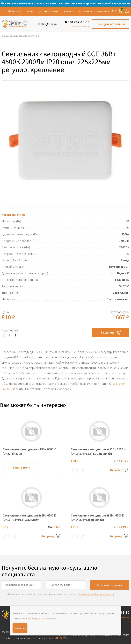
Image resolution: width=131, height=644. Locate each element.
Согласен (20, 628)
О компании (86, 11)
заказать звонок (80, 26)
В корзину (111, 332)
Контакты (69, 11)
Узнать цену (21, 467)
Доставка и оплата (48, 11)
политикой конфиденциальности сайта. (39, 619)
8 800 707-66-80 (77, 22)
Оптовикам (103, 11)
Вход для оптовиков (111, 24)
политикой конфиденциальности (96, 594)
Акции (30, 11)
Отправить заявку (110, 585)
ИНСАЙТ (61, 638)
